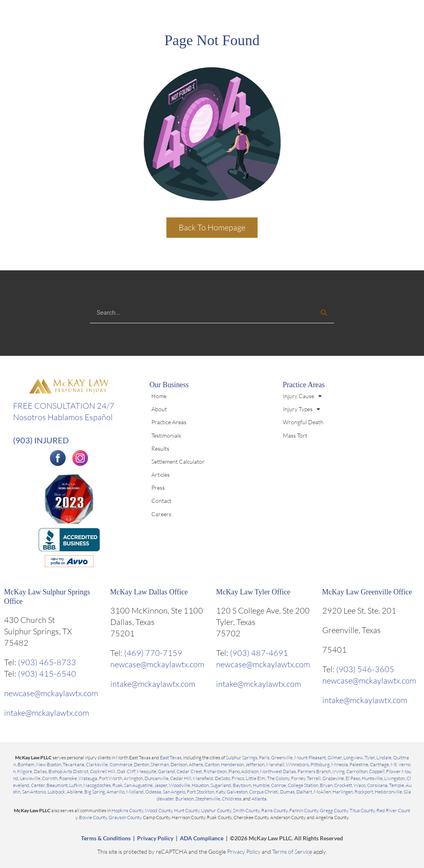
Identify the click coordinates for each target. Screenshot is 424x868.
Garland (166, 771)
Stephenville (208, 799)
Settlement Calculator (178, 461)
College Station (303, 785)
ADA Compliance (202, 838)
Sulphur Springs (242, 757)
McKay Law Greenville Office (367, 592)
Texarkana (73, 764)
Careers (161, 514)
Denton (141, 764)
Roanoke (68, 778)
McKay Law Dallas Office (149, 592)
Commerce (121, 764)
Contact (161, 501)
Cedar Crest (189, 771)
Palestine (359, 764)
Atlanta (259, 799)
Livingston (394, 778)
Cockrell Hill (103, 771)
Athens (196, 764)
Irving (339, 771)
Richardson (215, 771)
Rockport (364, 792)
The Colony (278, 778)
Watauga (88, 778)
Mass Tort (295, 435)
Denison (179, 764)
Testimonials (166, 435)
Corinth (50, 778)
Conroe (279, 785)
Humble (261, 785)
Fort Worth (110, 778)
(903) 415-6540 (47, 674)
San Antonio (34, 792)
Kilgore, (25, 771)
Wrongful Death (303, 422)
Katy (220, 792)
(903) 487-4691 (259, 653)
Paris (264, 757)
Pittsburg (320, 764)
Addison (250, 771)
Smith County (246, 810)
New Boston (49, 764)
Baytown (242, 785)
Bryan (326, 785)
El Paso (353, 778)
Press (158, 488)
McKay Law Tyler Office (253, 592)
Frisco (238, 778)
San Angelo (174, 792)
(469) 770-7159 (153, 653)
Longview (353, 757)
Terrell (314, 778)
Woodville (179, 785)
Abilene (75, 792)
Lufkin (75, 785)
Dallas (40, 771)
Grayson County (125, 817)
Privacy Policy (155, 838)
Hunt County (187, 810)
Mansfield (203, 778)
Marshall (275, 764)
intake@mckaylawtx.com (47, 713)
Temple (397, 785)
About (159, 409)
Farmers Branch (314, 771)
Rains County (274, 810)
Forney (298, 778)
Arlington (133, 778)
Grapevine (333, 778)
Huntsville (372, 778)
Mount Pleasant (310, 757)
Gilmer (335, 757)
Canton (212, 764)
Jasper (161, 785)
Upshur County (216, 810)
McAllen (322, 792)
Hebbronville (388, 792)
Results (160, 448)
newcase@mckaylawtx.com (51, 693)
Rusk (117, 785)
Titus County (362, 810)
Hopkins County (127, 810)
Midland (135, 792)
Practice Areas (169, 422)
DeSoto (222, 778)
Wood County (159, 810)
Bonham (26, 764)
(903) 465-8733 (47, 662)
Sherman (160, 764)
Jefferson (255, 764)
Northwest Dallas (278, 771)
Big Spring (95, 792)
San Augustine (138, 785)
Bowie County (93, 817)
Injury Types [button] (302, 409)
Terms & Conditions (106, 838)
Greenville (282, 757)
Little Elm (256, 778)
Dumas (287, 792)
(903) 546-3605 (365, 669)
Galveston (237, 792)
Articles (161, 475)
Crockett (343, 785)
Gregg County (334, 810)
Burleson (185, 799)
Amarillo (116, 792)
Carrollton (357, 771)
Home (159, 396)
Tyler (370, 757)
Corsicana (377, 785)
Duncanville (156, 778)
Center (38, 785)
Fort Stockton (200, 792)
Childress (232, 799)
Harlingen (343, 792)
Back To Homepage (212, 227)
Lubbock (56, 792)
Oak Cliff (126, 771)
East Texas (171, 757)
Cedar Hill (181, 778)
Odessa (153, 792)
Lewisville (30, 778)
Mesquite (146, 771)
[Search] (324, 313)
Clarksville (97, 764)
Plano (234, 771)
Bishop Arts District (68, 771)
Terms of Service (292, 852)
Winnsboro (297, 764)
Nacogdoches (97, 785)
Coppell (377, 771)
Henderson (232, 764)
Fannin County (304, 810)
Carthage (379, 764)
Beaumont (57, 785)
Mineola (340, 764)
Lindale (384, 757)
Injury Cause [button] (302, 396)
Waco (360, 785)
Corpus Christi (264, 792)
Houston (200, 785)
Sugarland (221, 785)
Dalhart (304, 792)
